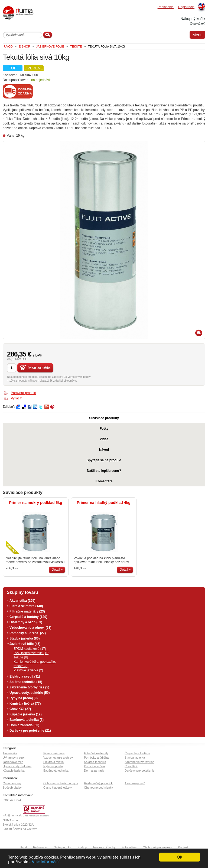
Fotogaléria (129, 847)
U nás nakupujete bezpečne (36, 816)
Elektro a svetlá (53, 762)
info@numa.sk (12, 815)
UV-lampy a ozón (14, 758)
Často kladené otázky (58, 788)
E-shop (82, 847)
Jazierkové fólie (13, 762)
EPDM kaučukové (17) (30, 649)
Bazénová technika (56, 771)
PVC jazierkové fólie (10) (31, 653)
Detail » (57, 570)
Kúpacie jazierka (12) (26, 714)
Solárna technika (95, 762)
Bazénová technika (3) (27, 720)
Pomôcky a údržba (96, 758)
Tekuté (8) (21, 657)
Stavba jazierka (135, 758)
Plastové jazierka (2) (28, 670)
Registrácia (186, 7)
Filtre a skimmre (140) (26, 606)
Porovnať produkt (23, 393)
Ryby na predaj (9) (24, 698)
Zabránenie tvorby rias (139, 762)
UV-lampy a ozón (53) (26, 622)
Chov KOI (131, 766)
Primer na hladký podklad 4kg (103, 503)
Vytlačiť (16, 398)
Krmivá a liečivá (94, 766)
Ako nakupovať (135, 783)
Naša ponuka (62, 847)
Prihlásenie (166, 7)
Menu (197, 35)
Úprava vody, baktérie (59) (30, 693)
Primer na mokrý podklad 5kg (36, 503)
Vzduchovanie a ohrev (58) (30, 628)
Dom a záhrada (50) (24, 725)
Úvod (23, 847)
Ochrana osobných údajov (61, 783)
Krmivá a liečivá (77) (25, 704)
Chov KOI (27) (20, 709)
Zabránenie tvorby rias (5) (29, 687)
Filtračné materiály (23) (27, 611)
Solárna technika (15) (26, 682)
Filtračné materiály (96, 753)
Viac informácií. (46, 863)
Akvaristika (10, 753)
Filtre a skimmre (54, 753)
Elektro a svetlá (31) (25, 677)
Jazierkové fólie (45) (25, 644)
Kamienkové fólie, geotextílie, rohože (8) (35, 664)
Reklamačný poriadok (98, 783)
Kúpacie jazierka (14, 771)
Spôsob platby (12, 788)
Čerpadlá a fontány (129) (28, 617)
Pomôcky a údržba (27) (28, 633)
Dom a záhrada (94, 771)
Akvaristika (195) (22, 601)
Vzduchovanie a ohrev (58, 758)
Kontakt (183, 847)
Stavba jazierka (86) (25, 638)
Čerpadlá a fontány (137, 753)
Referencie (40, 847)
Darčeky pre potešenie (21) (30, 731)
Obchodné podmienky (98, 788)
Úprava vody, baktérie (17, 766)
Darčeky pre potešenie (139, 771)
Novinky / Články (104, 847)
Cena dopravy (12, 783)
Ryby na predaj (53, 766)
